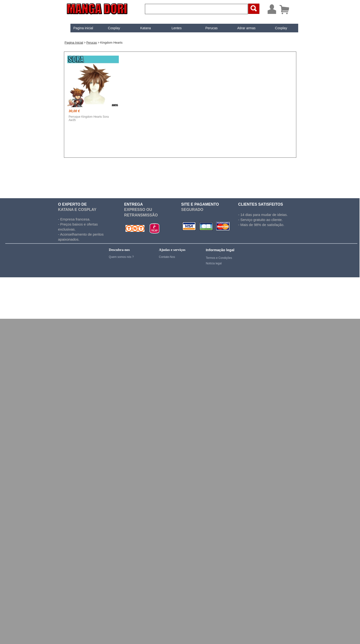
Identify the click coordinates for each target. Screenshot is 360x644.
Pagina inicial (79, 28)
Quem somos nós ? (121, 257)
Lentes (172, 28)
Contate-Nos (167, 257)
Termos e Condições (219, 258)
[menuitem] (79, 28)
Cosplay (110, 28)
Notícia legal (214, 263)
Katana (142, 28)
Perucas (208, 28)
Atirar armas (242, 28)
